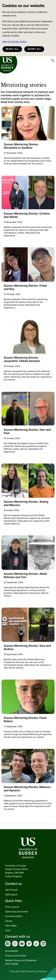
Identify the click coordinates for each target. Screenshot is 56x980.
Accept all (34, 49)
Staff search (11, 894)
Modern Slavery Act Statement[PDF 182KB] (21, 962)
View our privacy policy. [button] (15, 42)
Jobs (8, 930)
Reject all (12, 49)
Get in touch (11, 890)
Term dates (11, 926)
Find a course (12, 907)
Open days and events (17, 912)
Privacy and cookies (16, 956)
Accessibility (12, 951)
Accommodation (14, 916)
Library (9, 921)
